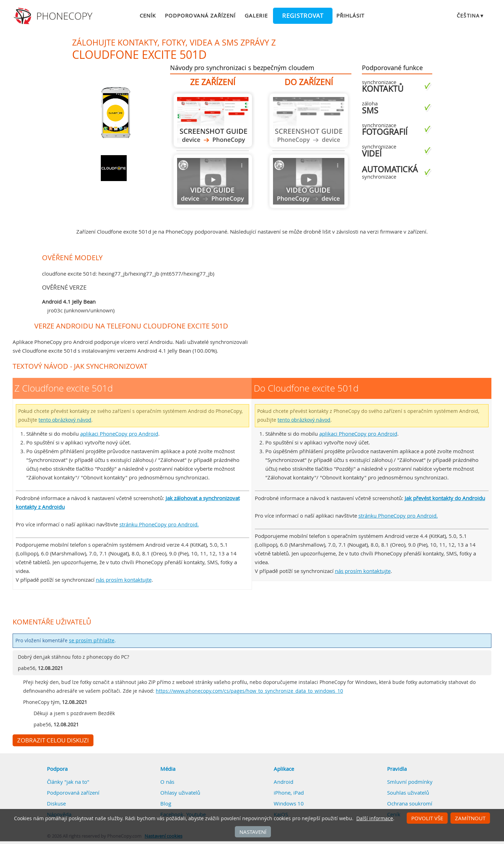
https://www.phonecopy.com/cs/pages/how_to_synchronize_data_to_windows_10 (249, 691)
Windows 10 (289, 803)
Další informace (375, 818)
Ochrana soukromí (410, 803)
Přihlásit (350, 15)
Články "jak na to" (68, 782)
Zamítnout (470, 818)
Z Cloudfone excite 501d (213, 120)
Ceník (148, 15)
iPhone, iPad (289, 793)
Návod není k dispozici (213, 181)
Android (283, 782)
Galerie (256, 15)
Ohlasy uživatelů (180, 793)
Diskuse (56, 803)
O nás (167, 782)
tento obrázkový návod (65, 420)
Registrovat (303, 16)
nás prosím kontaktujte (124, 580)
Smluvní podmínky (410, 782)
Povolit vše (427, 818)
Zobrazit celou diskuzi (53, 740)
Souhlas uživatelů (408, 793)
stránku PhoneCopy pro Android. (159, 524)
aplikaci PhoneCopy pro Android (119, 434)
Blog (166, 803)
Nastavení (253, 832)
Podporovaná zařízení (200, 15)
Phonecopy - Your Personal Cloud (54, 16)
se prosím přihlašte (92, 641)
